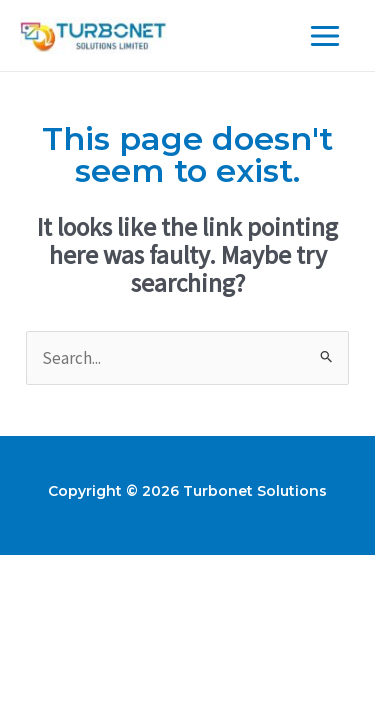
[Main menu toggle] (326, 36)
